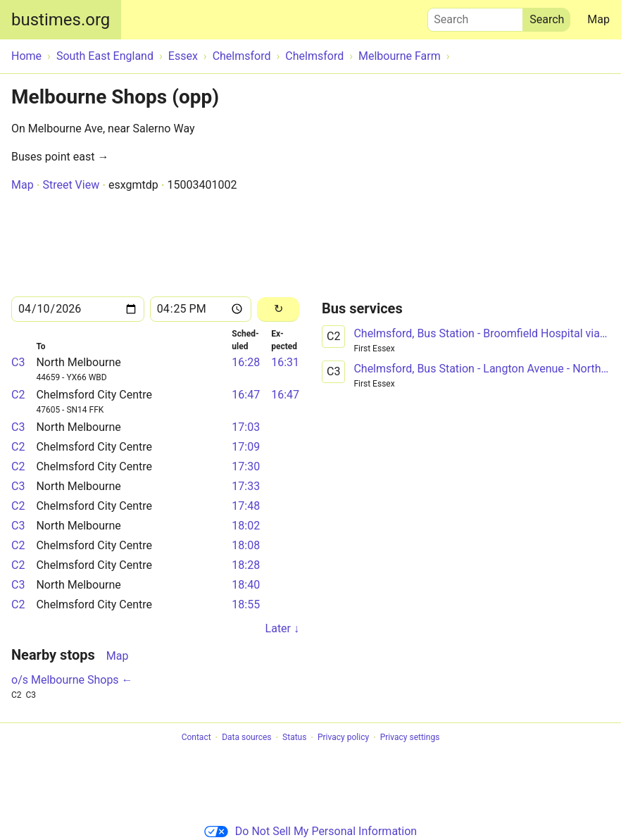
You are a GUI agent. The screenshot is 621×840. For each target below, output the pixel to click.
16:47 (246, 395)
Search (475, 16)
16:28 (246, 362)
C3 (18, 362)
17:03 (246, 427)
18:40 (246, 585)
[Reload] (278, 309)
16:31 (285, 362)
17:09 (246, 447)
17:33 (246, 486)
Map (598, 19)
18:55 (246, 604)
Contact (196, 738)
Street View (71, 185)
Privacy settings (410, 738)
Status (294, 738)
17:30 (246, 466)
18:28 (246, 565)
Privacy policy (343, 738)
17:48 (246, 506)
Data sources (246, 738)
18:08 (246, 545)
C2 (18, 395)
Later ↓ (282, 628)
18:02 (246, 526)
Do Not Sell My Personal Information (310, 831)
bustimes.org (61, 20)
